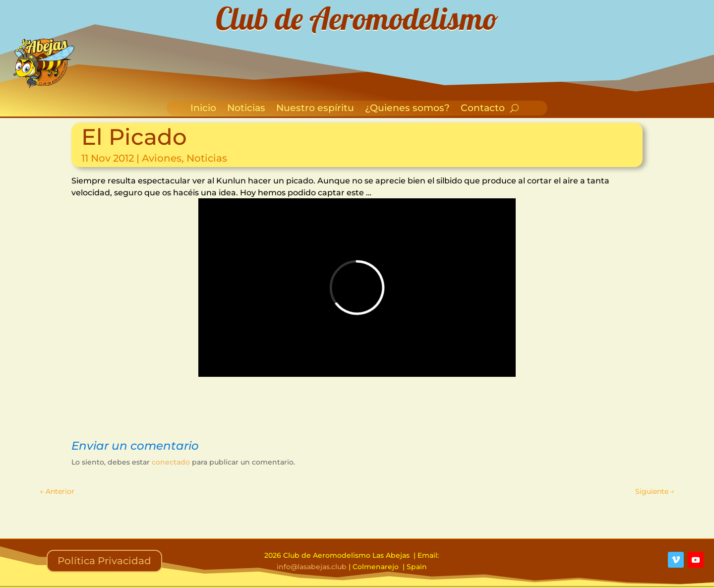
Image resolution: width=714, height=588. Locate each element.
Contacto (483, 109)
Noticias (246, 109)
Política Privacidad (104, 561)
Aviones (162, 158)
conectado (171, 462)
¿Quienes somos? (407, 109)
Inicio (203, 109)
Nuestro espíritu (315, 109)
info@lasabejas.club (312, 567)
